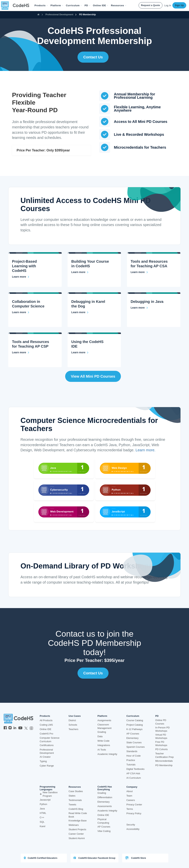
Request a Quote (151, 5)
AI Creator (45, 757)
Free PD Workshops (161, 744)
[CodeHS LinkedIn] (15, 728)
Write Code (103, 741)
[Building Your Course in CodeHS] (80, 272)
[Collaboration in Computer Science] (20, 312)
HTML (43, 813)
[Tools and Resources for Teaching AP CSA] (139, 272)
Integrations (104, 745)
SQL (42, 822)
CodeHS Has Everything (105, 788)
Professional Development (59, 15)
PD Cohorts (161, 749)
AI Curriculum (134, 778)
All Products (46, 720)
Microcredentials (164, 761)
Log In (168, 6)
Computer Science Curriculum (50, 740)
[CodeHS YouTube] (20, 728)
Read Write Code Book (78, 815)
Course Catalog (135, 720)
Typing (43, 761)
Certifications (47, 745)
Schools (73, 725)
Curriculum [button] (74, 5)
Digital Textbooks (135, 769)
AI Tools (102, 750)
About (130, 791)
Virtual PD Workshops (161, 736)
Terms (130, 809)
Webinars (74, 825)
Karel (42, 826)
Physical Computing (103, 821)
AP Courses (133, 734)
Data (100, 736)
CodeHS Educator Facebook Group (94, 858)
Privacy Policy (134, 813)
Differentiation (105, 797)
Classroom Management (104, 726)
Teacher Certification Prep (164, 755)
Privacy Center (134, 805)
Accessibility (133, 829)
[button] (41, 6)
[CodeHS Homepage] (17, 6)
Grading (102, 732)
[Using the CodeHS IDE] (80, 352)
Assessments (105, 806)
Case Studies (76, 791)
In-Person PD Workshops (162, 729)
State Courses (134, 742)
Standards (132, 751)
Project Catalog (135, 725)
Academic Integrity (107, 754)
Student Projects (77, 829)
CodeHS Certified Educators (41, 858)
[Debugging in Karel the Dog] (80, 312)
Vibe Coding (104, 831)
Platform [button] (57, 5)
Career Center (76, 834)
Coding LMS (46, 725)
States (72, 796)
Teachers (74, 729)
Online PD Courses (161, 722)
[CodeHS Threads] (31, 728)
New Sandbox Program (49, 794)
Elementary (133, 738)
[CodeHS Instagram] (10, 728)
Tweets (72, 805)
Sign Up (179, 5)
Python (43, 804)
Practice (131, 760)
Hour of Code (134, 756)
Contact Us (93, 57)
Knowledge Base (78, 821)
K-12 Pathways (134, 729)
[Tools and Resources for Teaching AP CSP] (20, 352)
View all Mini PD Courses (93, 376)
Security (131, 825)
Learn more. (145, 450)
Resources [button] (119, 5)
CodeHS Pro (46, 734)
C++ (42, 817)
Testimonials (75, 800)
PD (157, 716)
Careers (131, 800)
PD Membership (87, 15)
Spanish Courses (136, 747)
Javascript (45, 800)
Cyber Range (47, 766)
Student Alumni (77, 838)
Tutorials (131, 765)
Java (42, 809)
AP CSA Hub (133, 773)
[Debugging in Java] (139, 308)
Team (129, 796)
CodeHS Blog (76, 809)
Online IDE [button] (101, 5)
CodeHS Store (136, 858)
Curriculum (133, 716)
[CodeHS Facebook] (5, 728)
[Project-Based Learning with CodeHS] (20, 277)
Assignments (104, 720)
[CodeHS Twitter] (26, 728)
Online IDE (45, 729)
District (72, 720)
